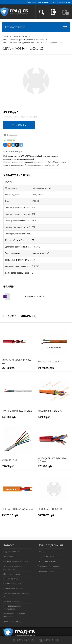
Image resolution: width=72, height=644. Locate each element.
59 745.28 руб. (46, 368)
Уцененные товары (46, 571)
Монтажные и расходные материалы (14, 615)
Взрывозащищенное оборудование (12, 607)
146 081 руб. (9, 417)
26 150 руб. (8, 368)
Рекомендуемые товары (48, 566)
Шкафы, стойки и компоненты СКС (16, 595)
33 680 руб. (8, 466)
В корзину (19, 125)
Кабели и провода (11, 579)
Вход (54, 2)
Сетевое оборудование (13, 588)
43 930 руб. (11, 112)
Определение (43, 2)
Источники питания (12, 574)
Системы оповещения (13, 584)
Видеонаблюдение (11, 552)
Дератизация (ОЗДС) (12, 622)
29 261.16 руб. (10, 515)
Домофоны (8, 557)
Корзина (49, 640)
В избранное (11, 135)
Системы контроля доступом (16, 561)
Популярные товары (46, 557)
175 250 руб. (45, 466)
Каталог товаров (36, 27)
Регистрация (65, 2)
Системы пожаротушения (14, 601)
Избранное (24, 640)
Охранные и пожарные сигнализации (13, 568)
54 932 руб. (44, 417)
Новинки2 (42, 552)
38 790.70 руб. (46, 515)
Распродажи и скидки (47, 561)
